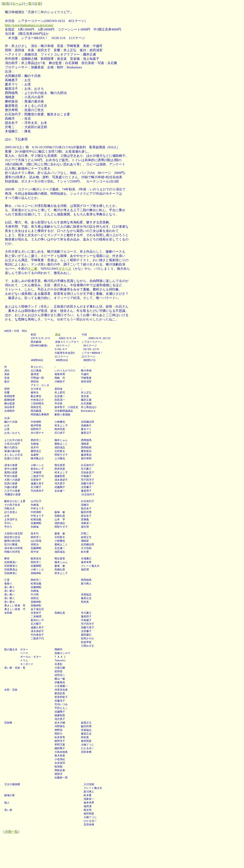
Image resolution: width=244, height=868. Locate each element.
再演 (58, 335)
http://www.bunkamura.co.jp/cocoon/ (29, 25)
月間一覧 (11, 862)
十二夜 (33, 269)
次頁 (38, 4)
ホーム (17, 4)
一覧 (28, 4)
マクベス (65, 269)
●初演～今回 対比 (16, 331)
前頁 (6, 4)
